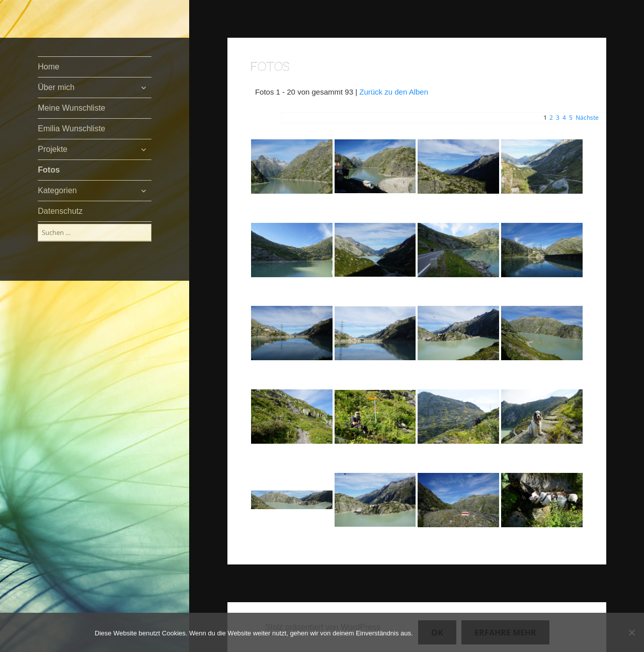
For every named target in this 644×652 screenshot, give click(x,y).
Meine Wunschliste (71, 108)
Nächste (587, 117)
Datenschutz (60, 211)
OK (437, 632)
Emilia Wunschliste (71, 129)
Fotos (49, 170)
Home (49, 67)
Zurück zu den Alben (394, 92)
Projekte (53, 149)
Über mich (56, 87)
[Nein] (631, 632)
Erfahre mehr (505, 632)
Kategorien (57, 190)
